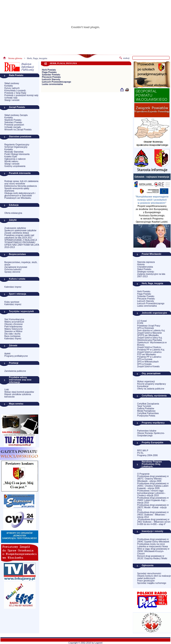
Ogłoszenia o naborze (15, 159)
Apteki (7, 354)
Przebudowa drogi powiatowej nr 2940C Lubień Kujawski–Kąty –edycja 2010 (153, 500)
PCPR (140, 323)
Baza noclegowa (12, 336)
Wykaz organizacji (146, 381)
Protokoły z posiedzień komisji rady (21, 95)
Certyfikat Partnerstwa (148, 413)
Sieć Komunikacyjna (14, 319)
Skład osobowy (12, 83)
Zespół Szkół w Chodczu (149, 347)
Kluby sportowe (12, 302)
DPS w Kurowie (145, 359)
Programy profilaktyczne (16, 356)
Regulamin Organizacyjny (17, 145)
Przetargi (14, 363)
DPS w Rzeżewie (146, 328)
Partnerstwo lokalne (147, 431)
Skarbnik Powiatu (13, 120)
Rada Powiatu (16, 75)
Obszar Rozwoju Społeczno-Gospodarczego (151, 434)
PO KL (140, 453)
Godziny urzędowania (15, 166)
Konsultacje (143, 386)
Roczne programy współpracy (152, 384)
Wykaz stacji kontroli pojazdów (19, 392)
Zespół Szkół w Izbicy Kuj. (150, 338)
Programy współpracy (153, 423)
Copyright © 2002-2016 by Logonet (85, 643)
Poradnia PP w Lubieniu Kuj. (151, 350)
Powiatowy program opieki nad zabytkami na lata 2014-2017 (19, 236)
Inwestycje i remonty (152, 531)
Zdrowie (13, 346)
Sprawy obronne (12, 272)
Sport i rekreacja (17, 294)
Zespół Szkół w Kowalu (148, 366)
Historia (141, 264)
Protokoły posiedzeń (14, 125)
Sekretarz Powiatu (13, 122)
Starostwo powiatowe (20, 137)
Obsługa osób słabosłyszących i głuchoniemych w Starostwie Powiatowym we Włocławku (20, 196)
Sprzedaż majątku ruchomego (152, 583)
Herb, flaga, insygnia (37, 58)
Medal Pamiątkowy (146, 411)
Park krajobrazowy (13, 327)
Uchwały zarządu (13, 127)
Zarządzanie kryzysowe (16, 267)
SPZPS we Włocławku (148, 335)
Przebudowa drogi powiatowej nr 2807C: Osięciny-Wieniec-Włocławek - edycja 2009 (153, 479)
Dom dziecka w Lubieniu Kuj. (151, 330)
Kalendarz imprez (13, 287)
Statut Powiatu (144, 269)
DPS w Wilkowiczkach (148, 362)
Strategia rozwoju (146, 272)
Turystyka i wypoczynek (21, 311)
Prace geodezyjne (146, 581)
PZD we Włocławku (147, 354)
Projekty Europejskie (153, 443)
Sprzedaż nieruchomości (149, 573)
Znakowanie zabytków (15, 228)
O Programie (143, 474)
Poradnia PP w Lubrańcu (149, 357)
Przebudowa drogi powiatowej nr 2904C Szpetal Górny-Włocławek (153, 540)
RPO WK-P (143, 451)
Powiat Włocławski (151, 254)
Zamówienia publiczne (15, 371)
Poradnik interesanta (20, 173)
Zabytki (13, 220)
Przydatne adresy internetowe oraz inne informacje (20, 380)
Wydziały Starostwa (14, 152)
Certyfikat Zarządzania (148, 404)
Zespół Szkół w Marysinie (149, 333)
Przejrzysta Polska (146, 416)
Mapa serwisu (16, 404)
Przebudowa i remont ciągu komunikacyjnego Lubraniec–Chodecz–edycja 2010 (151, 493)
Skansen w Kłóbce (13, 331)
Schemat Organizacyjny (16, 147)
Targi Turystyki (144, 406)
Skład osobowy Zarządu (16, 115)
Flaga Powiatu (49, 72)
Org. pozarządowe (151, 373)
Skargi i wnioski (12, 100)
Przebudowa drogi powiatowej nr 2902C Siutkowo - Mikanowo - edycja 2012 (153, 515)
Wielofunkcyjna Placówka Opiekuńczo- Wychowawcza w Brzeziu (152, 342)
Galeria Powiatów (146, 409)
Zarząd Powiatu (17, 107)
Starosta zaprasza (146, 262)
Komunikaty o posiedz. (15, 91)
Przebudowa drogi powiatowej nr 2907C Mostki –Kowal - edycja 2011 (153, 507)
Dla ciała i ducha (12, 334)
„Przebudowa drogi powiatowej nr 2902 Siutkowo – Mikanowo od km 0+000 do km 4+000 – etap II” (154, 522)
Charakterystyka (145, 267)
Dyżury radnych (12, 88)
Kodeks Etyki (11, 157)
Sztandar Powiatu (51, 75)
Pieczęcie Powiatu (51, 77)
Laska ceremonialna (52, 84)
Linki (7, 390)
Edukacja (14, 205)
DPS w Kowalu (144, 364)
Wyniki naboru (11, 161)
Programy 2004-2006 (147, 455)
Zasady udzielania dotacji (17, 233)
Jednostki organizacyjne (154, 313)
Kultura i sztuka (17, 279)
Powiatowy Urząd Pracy (149, 326)
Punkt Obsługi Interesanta (17, 154)
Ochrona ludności (13, 269)
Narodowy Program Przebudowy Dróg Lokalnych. (152, 464)
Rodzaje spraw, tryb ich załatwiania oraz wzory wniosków (21, 182)
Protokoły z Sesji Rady (15, 93)
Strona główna (15, 58)
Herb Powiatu (49, 70)
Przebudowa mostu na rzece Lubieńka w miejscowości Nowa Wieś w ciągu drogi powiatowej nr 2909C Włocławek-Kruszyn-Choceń (153, 549)
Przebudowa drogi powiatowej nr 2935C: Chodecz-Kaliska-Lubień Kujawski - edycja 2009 (153, 486)
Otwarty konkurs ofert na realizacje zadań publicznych (154, 577)
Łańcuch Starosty (51, 79)
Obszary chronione (14, 324)
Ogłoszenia (148, 565)
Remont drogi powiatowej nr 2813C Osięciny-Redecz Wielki (152, 557)
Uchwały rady (11, 98)
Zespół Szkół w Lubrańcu (149, 352)
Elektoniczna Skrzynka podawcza (21, 186)
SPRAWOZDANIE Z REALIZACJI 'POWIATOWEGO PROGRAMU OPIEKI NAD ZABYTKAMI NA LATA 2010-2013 (22, 244)
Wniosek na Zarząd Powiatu (18, 130)
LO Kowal (142, 321)
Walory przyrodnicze (14, 322)
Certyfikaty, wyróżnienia (154, 396)
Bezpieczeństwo (17, 254)
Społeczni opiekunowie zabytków (20, 230)
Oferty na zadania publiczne (151, 389)
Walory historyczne (14, 329)
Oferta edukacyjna (13, 213)
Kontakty (9, 86)
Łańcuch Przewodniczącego (56, 82)
